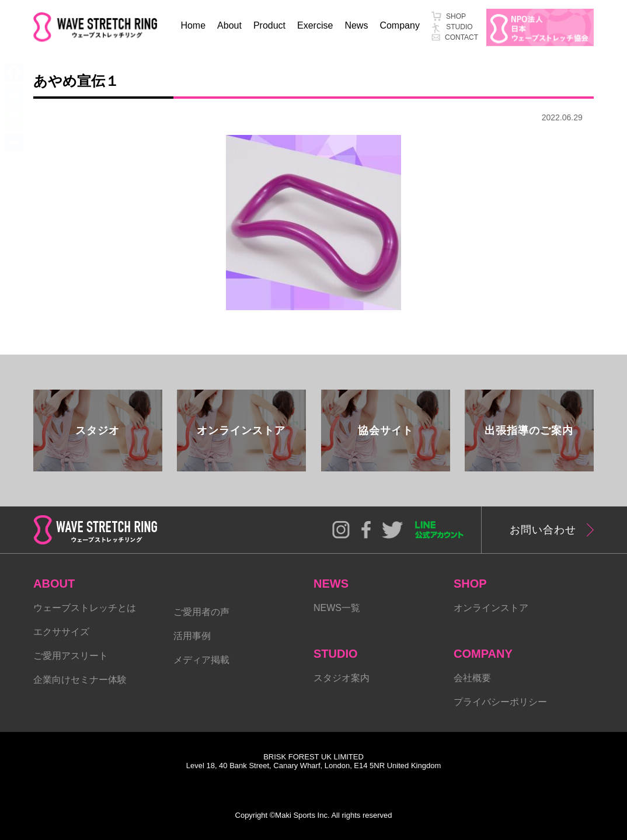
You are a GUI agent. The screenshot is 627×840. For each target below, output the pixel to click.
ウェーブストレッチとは (85, 608)
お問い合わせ (543, 530)
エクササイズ (61, 632)
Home (193, 25)
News (356, 25)
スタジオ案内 (342, 678)
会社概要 (472, 678)
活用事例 (192, 636)
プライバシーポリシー (500, 702)
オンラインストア (491, 608)
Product (269, 25)
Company (399, 25)
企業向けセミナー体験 (80, 680)
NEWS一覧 (337, 608)
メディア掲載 (201, 660)
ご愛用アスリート (71, 656)
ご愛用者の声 (201, 612)
